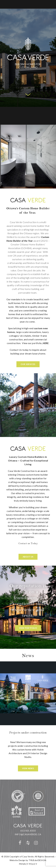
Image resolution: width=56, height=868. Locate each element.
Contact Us (16, 350)
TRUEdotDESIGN (37, 860)
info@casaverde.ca (28, 834)
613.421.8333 (28, 831)
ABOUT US (28, 557)
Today (34, 544)
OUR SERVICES (28, 364)
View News (28, 768)
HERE (46, 343)
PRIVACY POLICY (28, 864)
